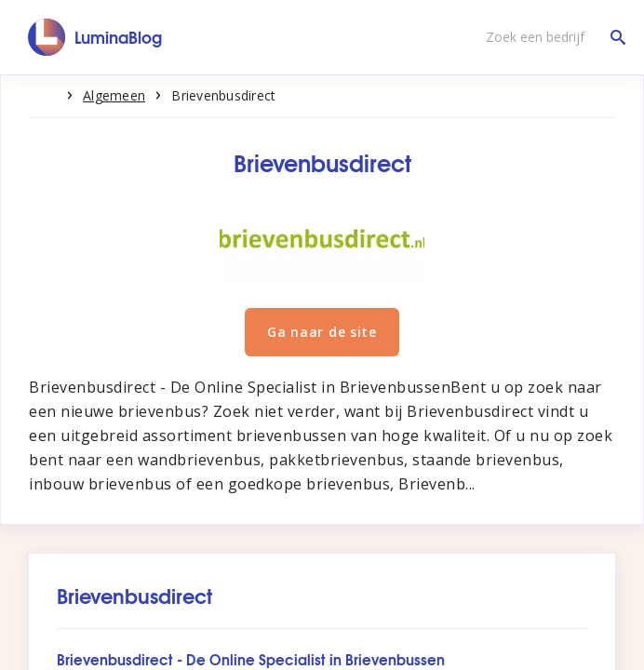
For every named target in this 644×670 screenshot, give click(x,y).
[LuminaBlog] (95, 37)
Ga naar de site (322, 332)
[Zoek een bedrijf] (551, 37)
